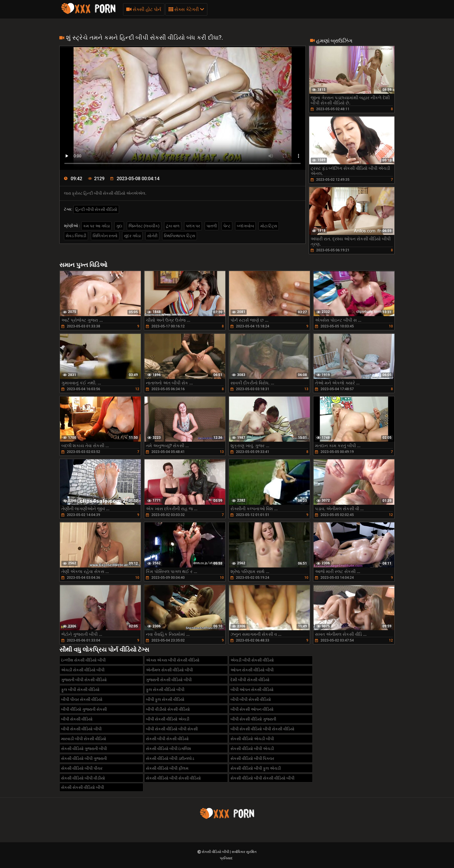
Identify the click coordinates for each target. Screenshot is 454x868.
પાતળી (212, 226)
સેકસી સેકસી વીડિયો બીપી (83, 787)
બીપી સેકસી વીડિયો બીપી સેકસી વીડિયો (262, 729)
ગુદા (119, 226)
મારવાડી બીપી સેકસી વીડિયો (84, 739)
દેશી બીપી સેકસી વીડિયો (250, 680)
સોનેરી (152, 236)
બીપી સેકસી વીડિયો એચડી (168, 719)
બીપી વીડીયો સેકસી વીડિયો (168, 709)
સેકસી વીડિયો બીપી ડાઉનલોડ (170, 758)
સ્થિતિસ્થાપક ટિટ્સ (180, 236)
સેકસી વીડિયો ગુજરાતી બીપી (84, 749)
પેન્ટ (227, 226)
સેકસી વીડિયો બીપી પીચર (82, 768)
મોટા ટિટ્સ (269, 226)
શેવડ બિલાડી (76, 236)
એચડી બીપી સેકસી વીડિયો (252, 660)
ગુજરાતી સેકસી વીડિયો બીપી (169, 680)
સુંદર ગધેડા (132, 236)
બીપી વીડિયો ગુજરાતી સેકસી (84, 709)
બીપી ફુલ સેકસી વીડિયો (165, 699)
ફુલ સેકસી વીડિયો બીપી (165, 690)
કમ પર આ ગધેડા (96, 226)
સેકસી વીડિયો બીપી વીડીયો (83, 778)
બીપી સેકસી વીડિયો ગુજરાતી (253, 719)
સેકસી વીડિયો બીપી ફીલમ (167, 768)
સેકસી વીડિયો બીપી (216, 852)
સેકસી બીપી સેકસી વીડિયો (167, 739)
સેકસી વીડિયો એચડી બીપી (252, 739)
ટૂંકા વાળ (173, 226)
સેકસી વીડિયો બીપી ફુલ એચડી (256, 768)
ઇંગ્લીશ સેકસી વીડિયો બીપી (83, 660)
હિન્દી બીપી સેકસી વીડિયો (96, 209)
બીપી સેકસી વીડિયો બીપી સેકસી (172, 729)
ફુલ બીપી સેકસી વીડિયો (80, 690)
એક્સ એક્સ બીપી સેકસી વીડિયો (173, 660)
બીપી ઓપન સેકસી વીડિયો (252, 690)
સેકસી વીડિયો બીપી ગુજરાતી (84, 758)
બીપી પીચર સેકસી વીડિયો (82, 699)
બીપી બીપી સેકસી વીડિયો (251, 699)
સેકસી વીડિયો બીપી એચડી (252, 749)
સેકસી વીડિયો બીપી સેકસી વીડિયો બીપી (262, 778)
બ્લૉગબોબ (245, 226)
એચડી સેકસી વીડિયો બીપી (83, 670)
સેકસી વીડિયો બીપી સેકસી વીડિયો (173, 778)
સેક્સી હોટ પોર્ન (144, 9)
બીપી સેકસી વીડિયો (77, 719)
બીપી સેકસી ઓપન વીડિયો (252, 709)
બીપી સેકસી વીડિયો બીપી (81, 729)
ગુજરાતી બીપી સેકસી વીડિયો (84, 680)
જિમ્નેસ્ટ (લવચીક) (144, 226)
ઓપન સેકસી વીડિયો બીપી (252, 670)
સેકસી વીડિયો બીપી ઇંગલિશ (169, 749)
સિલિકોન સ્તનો (105, 236)
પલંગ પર (193, 226)
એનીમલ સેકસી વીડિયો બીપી (169, 670)
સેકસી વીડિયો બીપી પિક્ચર (252, 758)
